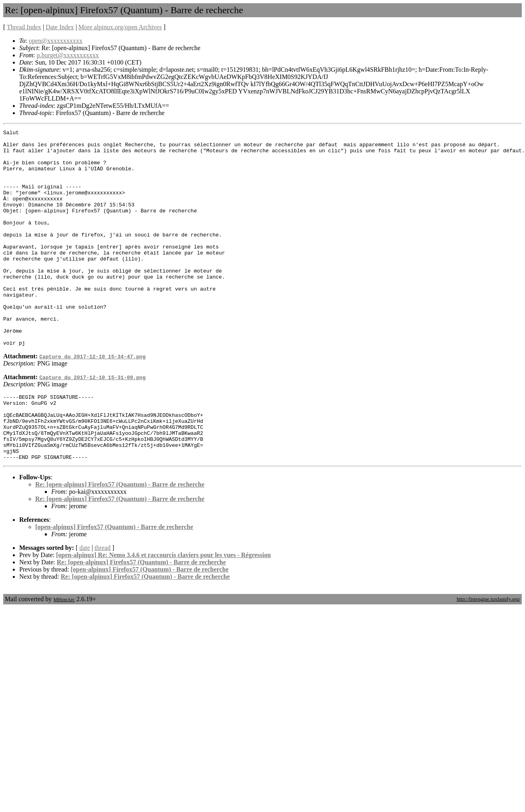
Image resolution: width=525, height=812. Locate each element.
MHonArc (64, 656)
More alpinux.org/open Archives (120, 27)
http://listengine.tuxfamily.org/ (488, 655)
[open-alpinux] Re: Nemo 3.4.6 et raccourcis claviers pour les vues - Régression (163, 611)
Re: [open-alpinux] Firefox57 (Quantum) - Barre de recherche (120, 541)
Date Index (60, 27)
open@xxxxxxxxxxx (56, 41)
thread (103, 604)
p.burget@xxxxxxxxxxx (67, 55)
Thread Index (24, 27)
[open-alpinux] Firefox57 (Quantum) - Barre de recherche (114, 583)
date (85, 604)
